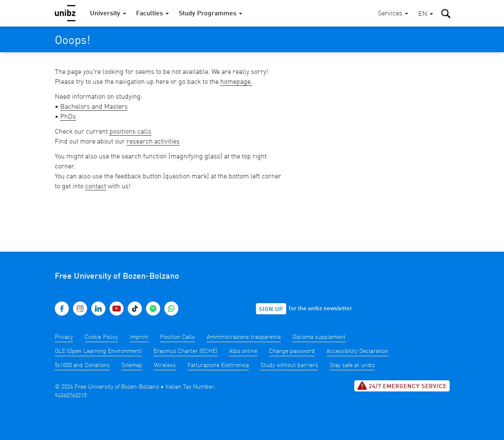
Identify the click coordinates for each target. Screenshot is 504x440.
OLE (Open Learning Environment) (98, 351)
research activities (153, 142)
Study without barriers (289, 365)
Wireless (165, 365)
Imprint (139, 337)
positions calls (130, 132)
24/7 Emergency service (402, 386)
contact (96, 187)
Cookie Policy (101, 337)
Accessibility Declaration (357, 351)
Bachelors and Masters (94, 107)
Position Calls (178, 337)
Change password (292, 351)
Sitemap (132, 365)
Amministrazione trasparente (244, 337)
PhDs (68, 117)
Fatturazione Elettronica (218, 365)
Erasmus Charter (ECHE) (185, 351)
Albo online (243, 351)
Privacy (64, 337)
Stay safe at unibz (352, 365)
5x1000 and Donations (82, 365)
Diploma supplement (319, 337)
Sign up (271, 309)
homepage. (236, 82)
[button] (426, 14)
